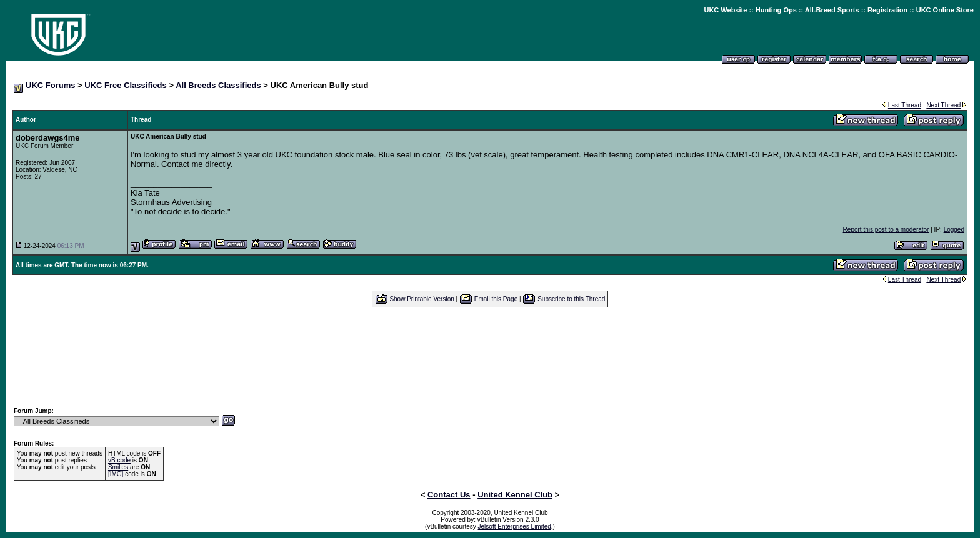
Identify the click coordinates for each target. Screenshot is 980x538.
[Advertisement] (490, 357)
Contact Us (449, 495)
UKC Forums (50, 85)
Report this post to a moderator (886, 230)
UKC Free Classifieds (126, 85)
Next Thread (943, 105)
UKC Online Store (945, 10)
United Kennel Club (515, 495)
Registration (887, 10)
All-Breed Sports (832, 10)
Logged (954, 230)
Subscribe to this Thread (571, 299)
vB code (119, 460)
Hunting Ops (776, 10)
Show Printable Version (422, 299)
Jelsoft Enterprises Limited (515, 526)
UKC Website (725, 10)
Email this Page (496, 299)
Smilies (118, 467)
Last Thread (905, 105)
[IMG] (116, 474)
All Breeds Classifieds (218, 85)
